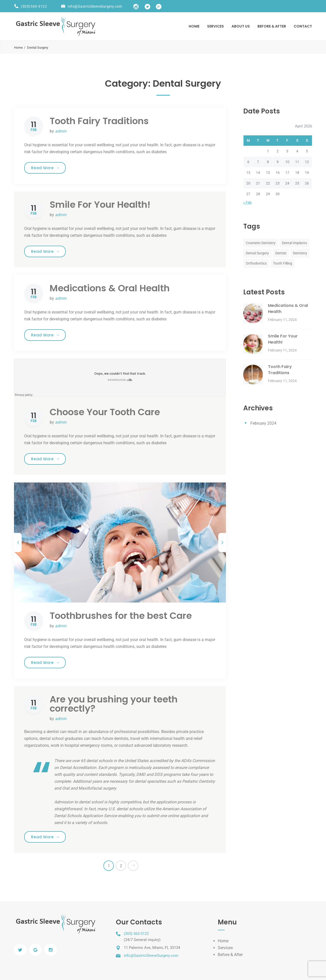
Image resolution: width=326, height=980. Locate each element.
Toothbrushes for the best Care (121, 616)
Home (194, 26)
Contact (303, 26)
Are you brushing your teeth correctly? (114, 704)
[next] (222, 543)
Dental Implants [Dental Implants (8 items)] (294, 243)
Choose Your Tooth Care (105, 412)
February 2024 (263, 423)
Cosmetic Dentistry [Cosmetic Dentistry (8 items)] (261, 243)
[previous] (18, 543)
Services (215, 26)
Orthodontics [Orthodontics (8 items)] (256, 263)
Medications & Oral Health (110, 288)
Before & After (230, 955)
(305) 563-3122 (34, 6)
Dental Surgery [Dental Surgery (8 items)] (257, 253)
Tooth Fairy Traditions (99, 121)
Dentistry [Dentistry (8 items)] (300, 253)
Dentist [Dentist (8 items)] (281, 253)
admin (61, 131)
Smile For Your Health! (100, 205)
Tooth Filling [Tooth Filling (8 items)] (283, 263)
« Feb (247, 202)
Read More (48, 168)
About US (241, 26)
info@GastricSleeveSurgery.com (95, 6)
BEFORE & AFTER (272, 26)
